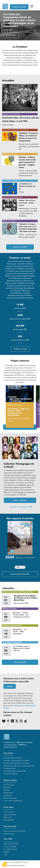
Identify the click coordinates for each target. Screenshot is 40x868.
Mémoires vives (9, 834)
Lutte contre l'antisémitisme (13, 801)
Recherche (7, 788)
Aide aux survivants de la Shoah (14, 831)
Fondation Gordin (10, 768)
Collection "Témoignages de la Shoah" (17, 761)
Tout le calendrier (20, 662)
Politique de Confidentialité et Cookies (16, 862)
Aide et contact (9, 812)
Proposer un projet (19, 7)
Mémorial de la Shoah (11, 844)
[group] (20, 545)
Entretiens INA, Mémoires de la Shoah (16, 763)
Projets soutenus (10, 780)
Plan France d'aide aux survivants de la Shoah (19, 766)
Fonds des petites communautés (15, 771)
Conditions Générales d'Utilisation (15, 866)
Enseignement (9, 793)
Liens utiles (8, 839)
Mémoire (7, 790)
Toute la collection (20, 500)
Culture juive (8, 795)
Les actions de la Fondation (13, 758)
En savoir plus (11, 35)
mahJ (6, 855)
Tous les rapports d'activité (20, 574)
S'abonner (10, 686)
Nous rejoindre (9, 820)
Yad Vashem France (10, 849)
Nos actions (8, 753)
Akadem (7, 852)
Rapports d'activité (10, 815)
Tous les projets (9, 785)
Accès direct (9, 807)
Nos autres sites (10, 826)
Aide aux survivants (10, 798)
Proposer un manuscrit (21, 507)
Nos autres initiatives (11, 774)
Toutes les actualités (20, 247)
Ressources (7, 817)
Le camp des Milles (10, 847)
